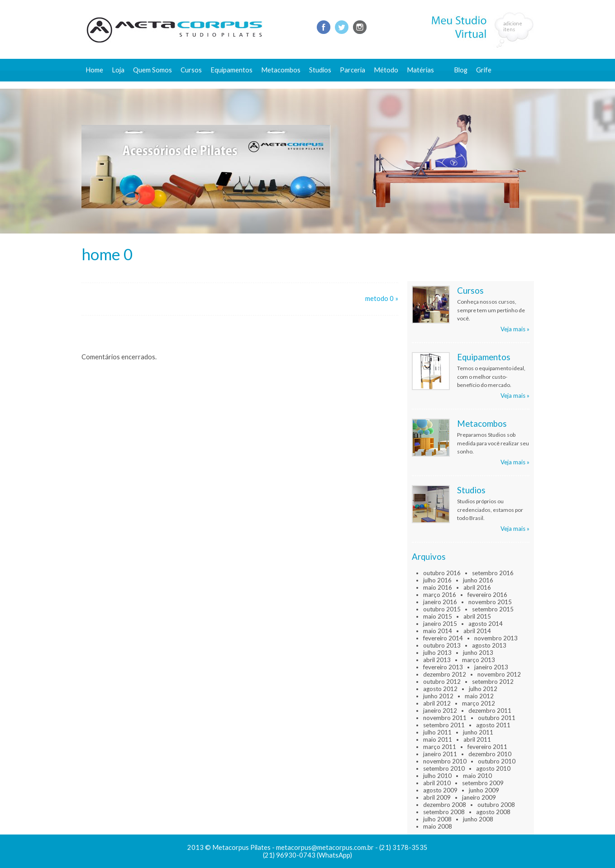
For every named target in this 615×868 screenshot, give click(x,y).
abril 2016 (477, 587)
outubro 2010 (497, 761)
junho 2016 (478, 580)
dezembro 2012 (445, 674)
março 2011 (440, 747)
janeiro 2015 (440, 624)
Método (386, 70)
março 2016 (440, 595)
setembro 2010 (444, 768)
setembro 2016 (493, 573)
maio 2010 (477, 776)
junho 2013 (478, 653)
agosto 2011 (493, 725)
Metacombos (281, 70)
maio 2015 (438, 616)
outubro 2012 (442, 682)
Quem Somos (153, 70)
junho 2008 (478, 819)
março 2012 (479, 703)
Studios (320, 70)
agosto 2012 (440, 689)
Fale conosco (474, 85)
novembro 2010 (445, 761)
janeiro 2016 (440, 602)
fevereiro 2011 (487, 747)
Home (94, 70)
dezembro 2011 (490, 711)
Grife (484, 70)
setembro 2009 (483, 783)
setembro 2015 (493, 609)
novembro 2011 (445, 718)
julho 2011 (437, 732)
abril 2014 (477, 631)
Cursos (191, 70)
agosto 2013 (489, 645)
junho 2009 (484, 790)
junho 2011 (478, 732)
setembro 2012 (493, 682)
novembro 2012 (499, 674)
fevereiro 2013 (443, 667)
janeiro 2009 (479, 797)
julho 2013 (437, 653)
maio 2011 (438, 739)
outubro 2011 (497, 718)
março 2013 (479, 660)
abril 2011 (477, 739)
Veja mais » (515, 329)
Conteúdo (426, 85)
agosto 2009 (440, 790)
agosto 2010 (493, 768)
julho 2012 (483, 689)
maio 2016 (438, 587)
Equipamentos (231, 70)
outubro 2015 (442, 609)
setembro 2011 (444, 725)
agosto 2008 (493, 812)
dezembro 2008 (445, 805)
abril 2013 (437, 660)
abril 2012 (437, 703)
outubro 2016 (442, 573)
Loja (118, 70)
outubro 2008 (496, 805)
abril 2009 (437, 797)
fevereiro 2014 (443, 638)
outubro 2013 (442, 645)
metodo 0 (379, 298)
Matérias (420, 70)
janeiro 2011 (440, 754)
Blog (461, 70)
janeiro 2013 (491, 667)
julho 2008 (437, 819)
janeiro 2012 (440, 711)
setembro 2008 (444, 812)
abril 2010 (437, 783)
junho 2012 (438, 696)
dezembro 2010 (490, 754)
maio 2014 (438, 631)
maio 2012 (479, 696)
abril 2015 (477, 616)
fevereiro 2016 (487, 595)
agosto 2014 (486, 624)
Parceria (353, 70)
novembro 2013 (496, 638)
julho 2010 (437, 776)
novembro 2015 (490, 602)
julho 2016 (437, 580)
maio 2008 (438, 826)
